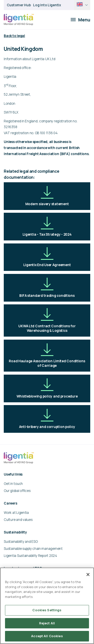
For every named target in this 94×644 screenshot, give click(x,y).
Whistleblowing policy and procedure (47, 388)
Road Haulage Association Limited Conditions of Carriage (47, 356)
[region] (47, 606)
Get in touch (13, 484)
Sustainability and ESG (21, 542)
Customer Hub (19, 5)
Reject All (47, 623)
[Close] (88, 575)
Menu (80, 20)
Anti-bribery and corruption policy (47, 419)
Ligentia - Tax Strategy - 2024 (47, 227)
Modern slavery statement (47, 196)
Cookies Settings (47, 610)
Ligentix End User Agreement (47, 257)
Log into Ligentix (47, 5)
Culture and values (18, 520)
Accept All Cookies (47, 636)
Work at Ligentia (16, 513)
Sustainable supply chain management (33, 549)
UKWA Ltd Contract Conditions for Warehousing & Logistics (47, 320)
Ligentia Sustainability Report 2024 (30, 556)
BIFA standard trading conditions (47, 288)
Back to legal (14, 36)
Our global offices (17, 491)
